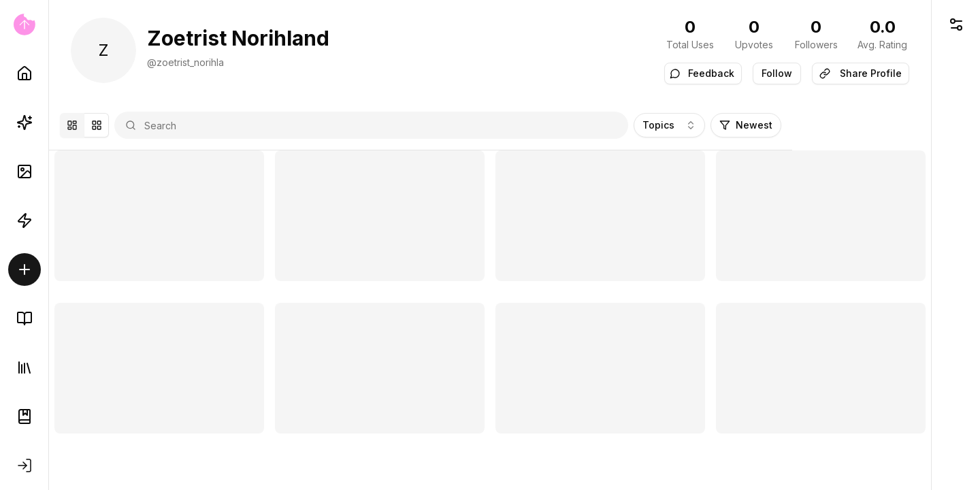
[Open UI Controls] (956, 24)
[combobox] (455, 125)
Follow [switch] (777, 73)
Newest (879, 125)
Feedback (702, 73)
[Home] (24, 73)
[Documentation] (24, 416)
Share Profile (861, 73)
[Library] (24, 367)
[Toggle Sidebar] (48, 245)
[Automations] (24, 220)
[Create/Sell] (24, 269)
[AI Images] (24, 171)
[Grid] (134, 125)
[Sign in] (24, 465)
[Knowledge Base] (24, 318)
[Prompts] (24, 122)
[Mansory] (110, 125)
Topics (803, 125)
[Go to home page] (24, 24)
